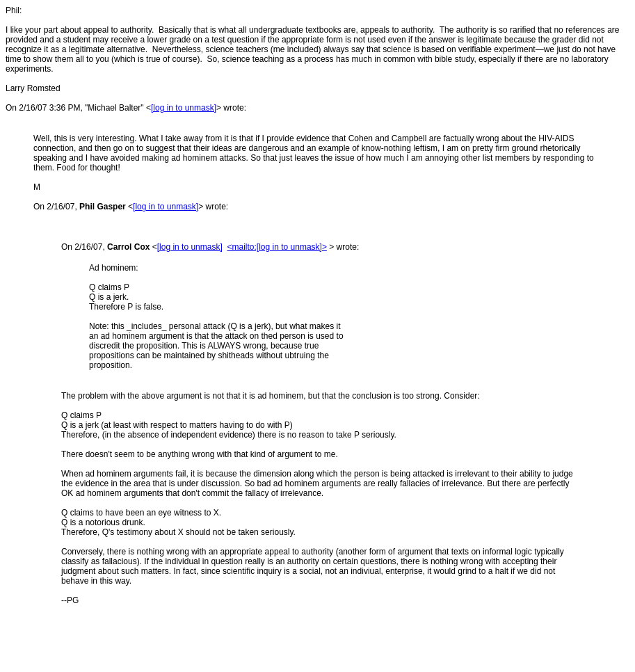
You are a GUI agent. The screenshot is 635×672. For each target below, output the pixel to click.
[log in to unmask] (184, 108)
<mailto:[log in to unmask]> (276, 247)
